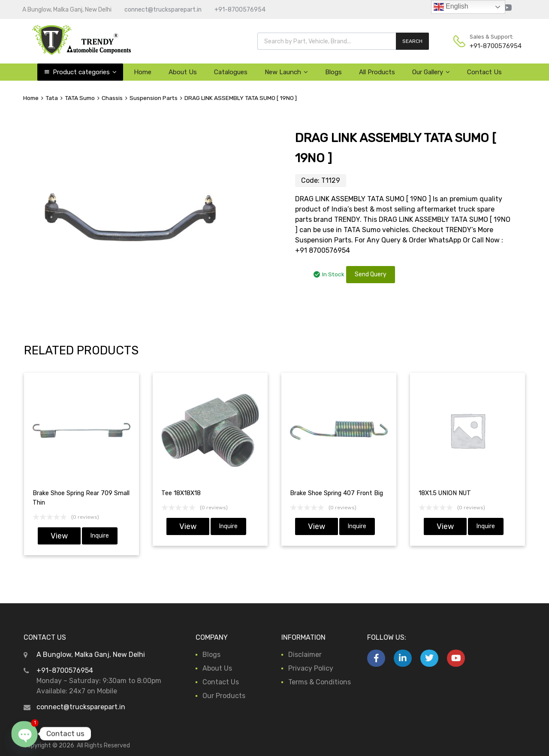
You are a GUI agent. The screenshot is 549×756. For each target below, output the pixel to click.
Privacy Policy (311, 668)
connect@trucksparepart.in (163, 10)
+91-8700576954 (240, 10)
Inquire (100, 536)
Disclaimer (305, 655)
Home (143, 72)
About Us (183, 72)
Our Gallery (431, 72)
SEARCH (412, 41)
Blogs (333, 72)
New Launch (286, 72)
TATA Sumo (80, 98)
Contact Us (484, 72)
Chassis (112, 98)
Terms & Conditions (320, 682)
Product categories (85, 72)
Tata (52, 98)
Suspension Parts (154, 98)
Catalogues (231, 72)
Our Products (224, 696)
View (59, 536)
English (451, 7)
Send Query (371, 274)
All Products (377, 72)
